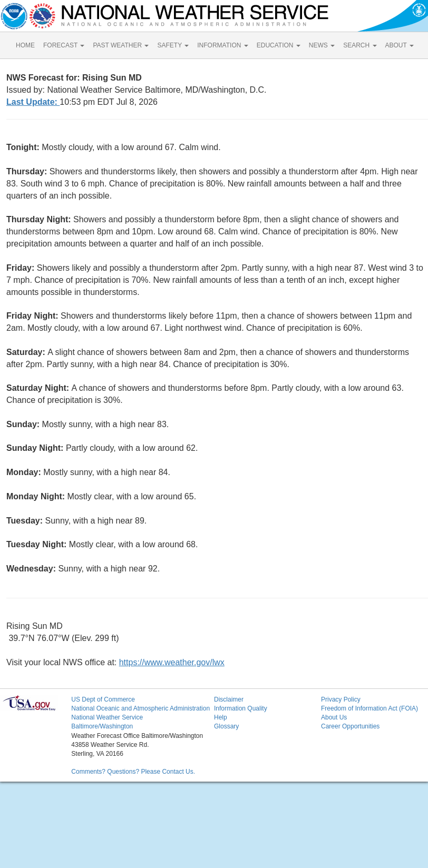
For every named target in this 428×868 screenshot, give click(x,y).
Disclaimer (229, 699)
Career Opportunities (350, 726)
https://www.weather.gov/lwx (172, 662)
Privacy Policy (341, 699)
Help (221, 717)
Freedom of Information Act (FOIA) (369, 708)
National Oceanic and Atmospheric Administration (140, 708)
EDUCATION (279, 45)
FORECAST (64, 45)
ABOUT (400, 45)
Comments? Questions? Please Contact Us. (133, 772)
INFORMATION (222, 45)
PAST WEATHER (121, 45)
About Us (334, 717)
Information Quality (241, 708)
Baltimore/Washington (102, 726)
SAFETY (173, 45)
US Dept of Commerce (103, 699)
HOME (25, 45)
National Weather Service (107, 717)
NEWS (322, 45)
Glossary (226, 726)
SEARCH (360, 45)
